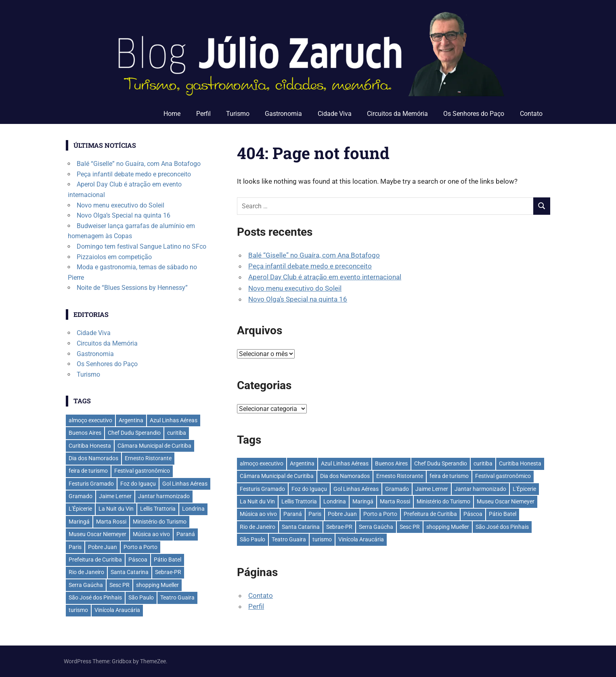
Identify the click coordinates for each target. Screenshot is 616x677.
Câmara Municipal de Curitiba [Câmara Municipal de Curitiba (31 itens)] (277, 476)
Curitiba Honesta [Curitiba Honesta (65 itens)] (520, 463)
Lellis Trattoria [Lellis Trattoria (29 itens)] (299, 501)
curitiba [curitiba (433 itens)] (483, 463)
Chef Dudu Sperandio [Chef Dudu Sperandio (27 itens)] (441, 463)
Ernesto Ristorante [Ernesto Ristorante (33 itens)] (400, 476)
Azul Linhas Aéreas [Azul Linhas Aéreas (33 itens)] (345, 463)
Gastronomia (283, 114)
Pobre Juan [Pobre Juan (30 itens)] (342, 514)
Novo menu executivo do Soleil (295, 288)
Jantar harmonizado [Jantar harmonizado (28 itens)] (480, 489)
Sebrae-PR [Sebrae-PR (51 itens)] (339, 527)
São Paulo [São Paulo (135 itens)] (252, 539)
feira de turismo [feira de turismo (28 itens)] (449, 476)
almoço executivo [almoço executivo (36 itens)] (262, 463)
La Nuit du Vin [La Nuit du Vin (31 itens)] (257, 501)
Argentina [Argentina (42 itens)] (302, 463)
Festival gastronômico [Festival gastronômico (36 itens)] (503, 476)
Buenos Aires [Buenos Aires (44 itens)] (391, 463)
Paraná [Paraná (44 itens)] (293, 514)
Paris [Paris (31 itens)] (315, 514)
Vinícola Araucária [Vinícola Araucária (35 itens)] (361, 539)
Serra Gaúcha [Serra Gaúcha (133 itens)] (376, 527)
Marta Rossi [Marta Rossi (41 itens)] (395, 501)
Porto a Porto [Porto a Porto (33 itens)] (380, 514)
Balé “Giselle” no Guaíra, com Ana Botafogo (314, 255)
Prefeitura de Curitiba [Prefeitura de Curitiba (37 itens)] (430, 514)
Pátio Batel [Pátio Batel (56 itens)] (503, 514)
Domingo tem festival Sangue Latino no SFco (141, 246)
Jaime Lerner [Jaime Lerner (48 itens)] (432, 489)
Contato (531, 114)
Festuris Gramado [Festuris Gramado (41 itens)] (262, 489)
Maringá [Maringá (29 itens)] (363, 501)
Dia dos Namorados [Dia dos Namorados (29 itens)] (345, 476)
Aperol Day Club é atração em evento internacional (325, 277)
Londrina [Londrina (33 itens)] (335, 501)
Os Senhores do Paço (474, 114)
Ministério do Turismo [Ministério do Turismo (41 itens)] (443, 501)
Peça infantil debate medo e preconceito (310, 266)
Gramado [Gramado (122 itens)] (397, 489)
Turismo (238, 114)
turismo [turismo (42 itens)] (322, 539)
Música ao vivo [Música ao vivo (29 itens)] (258, 514)
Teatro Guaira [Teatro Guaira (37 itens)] (289, 539)
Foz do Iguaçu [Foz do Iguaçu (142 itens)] (309, 489)
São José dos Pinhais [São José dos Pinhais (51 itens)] (502, 527)
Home (172, 114)
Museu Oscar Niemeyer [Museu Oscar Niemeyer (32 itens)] (506, 501)
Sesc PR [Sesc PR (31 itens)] (410, 527)
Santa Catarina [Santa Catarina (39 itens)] (301, 527)
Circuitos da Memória (397, 114)
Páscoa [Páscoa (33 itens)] (473, 514)
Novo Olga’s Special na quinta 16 (298, 299)
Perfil (203, 114)
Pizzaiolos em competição (114, 257)
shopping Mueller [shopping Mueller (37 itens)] (448, 527)
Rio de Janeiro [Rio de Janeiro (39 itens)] (258, 527)
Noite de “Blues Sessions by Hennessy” (132, 288)
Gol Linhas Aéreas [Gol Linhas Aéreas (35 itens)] (356, 489)
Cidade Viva (335, 114)
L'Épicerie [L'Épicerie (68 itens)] (524, 489)
